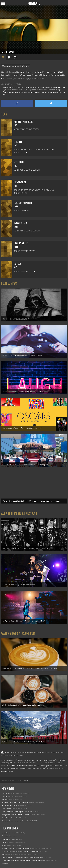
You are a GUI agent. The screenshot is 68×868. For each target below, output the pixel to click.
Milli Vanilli (5, 799)
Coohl (4, 845)
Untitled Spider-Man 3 (49, 72)
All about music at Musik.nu (19, 513)
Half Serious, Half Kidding (10, 806)
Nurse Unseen (6, 818)
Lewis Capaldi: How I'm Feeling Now (13, 812)
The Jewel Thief (7, 796)
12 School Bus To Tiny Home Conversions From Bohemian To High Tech (23, 861)
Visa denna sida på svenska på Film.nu (16, 66)
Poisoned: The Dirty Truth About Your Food (15, 803)
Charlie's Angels (20, 75)
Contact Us (5, 836)
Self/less (4, 75)
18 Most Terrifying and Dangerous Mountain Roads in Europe (20, 851)
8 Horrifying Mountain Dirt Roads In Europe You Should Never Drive (22, 858)
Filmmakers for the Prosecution (11, 821)
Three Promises (7, 809)
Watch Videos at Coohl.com (18, 634)
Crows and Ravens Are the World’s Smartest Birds (17, 848)
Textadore (5, 864)
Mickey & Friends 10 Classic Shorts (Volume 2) (15, 815)
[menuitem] (4, 780)
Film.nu (4, 842)
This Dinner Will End (8, 793)
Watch (4, 854)
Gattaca (35, 75)
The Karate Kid (53, 75)
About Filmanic (6, 833)
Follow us (5, 839)
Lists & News (9, 284)
